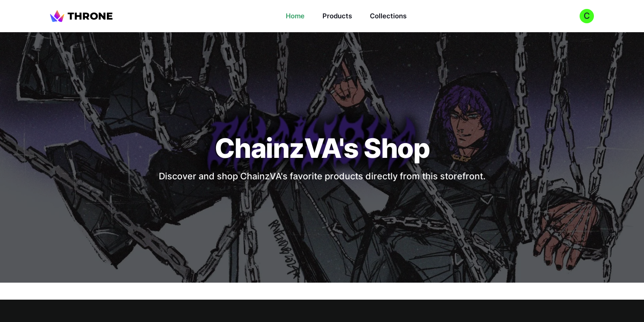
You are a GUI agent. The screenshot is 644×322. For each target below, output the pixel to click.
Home (295, 16)
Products (337, 16)
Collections (388, 16)
